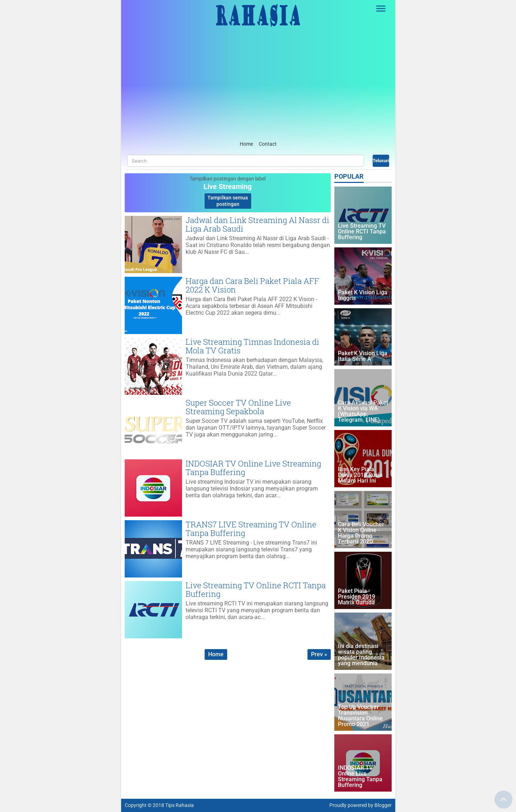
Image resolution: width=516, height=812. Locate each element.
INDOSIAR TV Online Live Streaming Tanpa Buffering (253, 468)
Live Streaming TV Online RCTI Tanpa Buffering (256, 589)
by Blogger (380, 805)
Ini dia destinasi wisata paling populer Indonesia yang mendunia (361, 655)
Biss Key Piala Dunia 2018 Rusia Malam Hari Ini (360, 475)
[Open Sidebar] (381, 9)
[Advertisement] (258, 86)
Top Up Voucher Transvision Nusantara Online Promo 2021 (360, 716)
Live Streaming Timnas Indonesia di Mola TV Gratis (252, 346)
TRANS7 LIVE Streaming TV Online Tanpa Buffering (251, 529)
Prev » (319, 654)
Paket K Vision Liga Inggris (363, 296)
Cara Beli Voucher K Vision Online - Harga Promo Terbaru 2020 (361, 533)
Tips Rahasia (180, 805)
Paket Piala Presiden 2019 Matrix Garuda (357, 597)
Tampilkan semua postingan (228, 201)
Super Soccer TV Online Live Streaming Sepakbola (238, 407)
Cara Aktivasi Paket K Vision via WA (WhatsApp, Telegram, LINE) (363, 412)
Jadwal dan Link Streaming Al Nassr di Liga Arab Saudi (257, 224)
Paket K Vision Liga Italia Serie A (363, 356)
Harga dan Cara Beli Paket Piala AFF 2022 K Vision (252, 285)
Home (246, 144)
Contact (268, 144)
